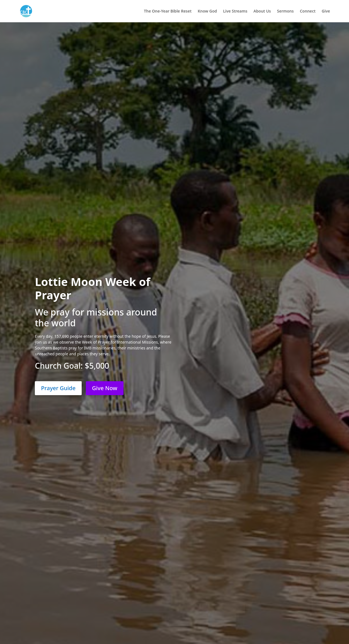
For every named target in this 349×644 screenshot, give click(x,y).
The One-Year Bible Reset (168, 11)
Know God (207, 11)
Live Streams (235, 11)
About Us (262, 11)
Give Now (105, 388)
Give (326, 11)
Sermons (285, 11)
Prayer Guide (58, 388)
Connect (308, 11)
